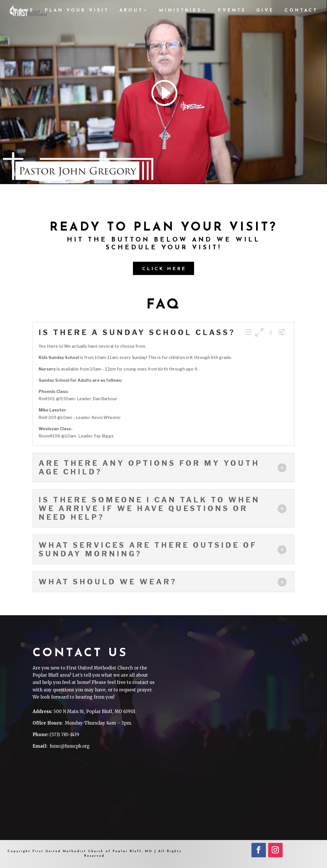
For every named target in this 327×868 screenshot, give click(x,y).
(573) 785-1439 (64, 735)
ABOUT (131, 11)
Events (232, 11)
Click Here (164, 269)
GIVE (265, 11)
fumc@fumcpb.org (70, 746)
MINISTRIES (181, 11)
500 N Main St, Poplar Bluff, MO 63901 (94, 711)
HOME (24, 11)
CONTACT (301, 11)
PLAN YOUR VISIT (77, 11)
